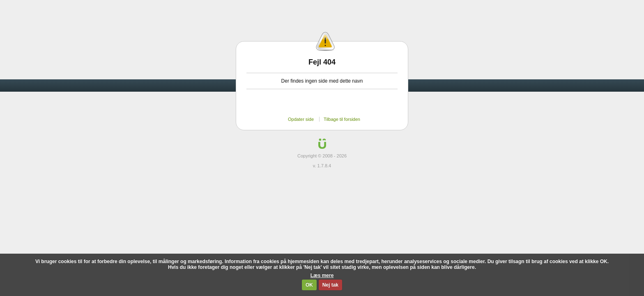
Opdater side (301, 119)
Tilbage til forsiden (342, 119)
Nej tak (330, 285)
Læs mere (322, 275)
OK (309, 285)
